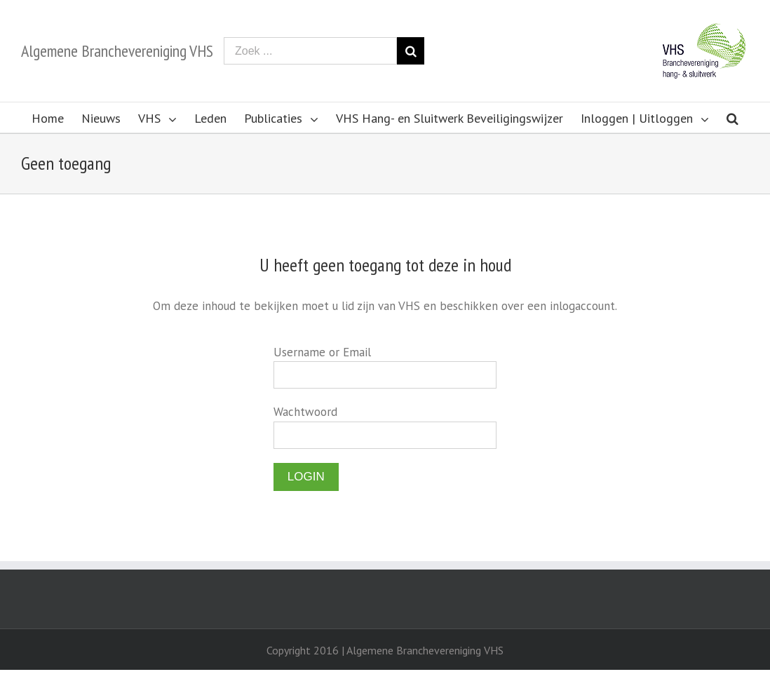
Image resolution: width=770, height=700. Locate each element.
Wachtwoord (305, 412)
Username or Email (322, 352)
